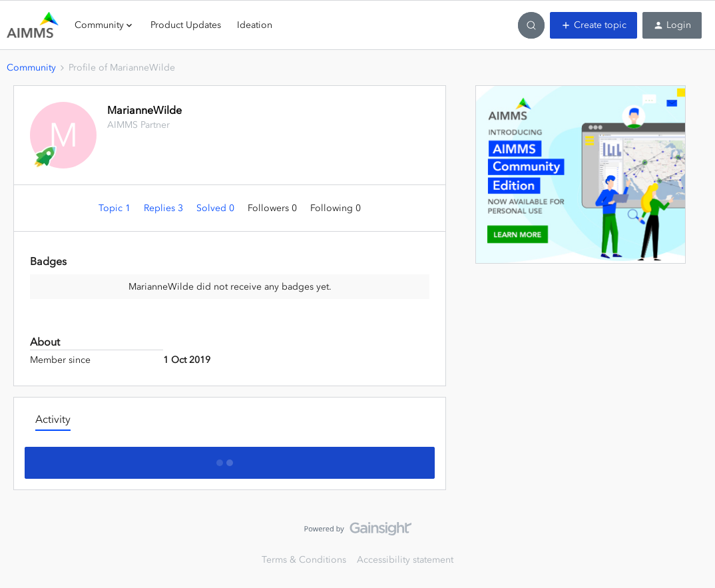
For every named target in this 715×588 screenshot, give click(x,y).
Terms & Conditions (304, 560)
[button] (594, 25)
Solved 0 (217, 208)
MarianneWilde (144, 110)
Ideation (255, 25)
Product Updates (186, 25)
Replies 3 (165, 208)
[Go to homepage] (33, 25)
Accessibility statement (405, 560)
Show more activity (230, 459)
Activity (53, 419)
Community (31, 68)
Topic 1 (116, 208)
